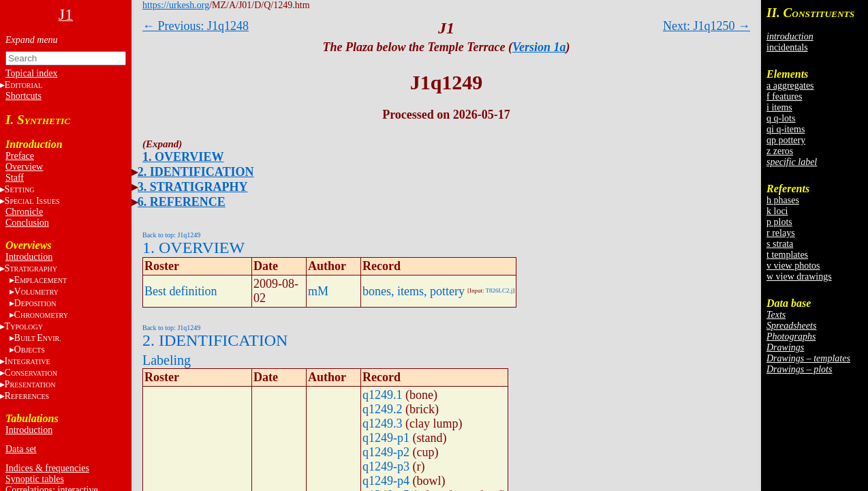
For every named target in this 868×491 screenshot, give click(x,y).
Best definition (181, 291)
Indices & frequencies (47, 468)
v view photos (793, 266)
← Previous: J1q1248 (196, 26)
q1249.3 (383, 423)
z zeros (780, 151)
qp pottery (786, 140)
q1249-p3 (386, 466)
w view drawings (799, 277)
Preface (20, 156)
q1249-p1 (386, 438)
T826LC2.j (499, 291)
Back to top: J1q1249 (171, 235)
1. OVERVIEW (183, 157)
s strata (780, 244)
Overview (24, 167)
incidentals (787, 47)
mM (318, 291)
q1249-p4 (386, 481)
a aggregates (790, 86)
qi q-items (786, 129)
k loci (777, 211)
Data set (21, 449)
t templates (787, 255)
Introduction (29, 257)
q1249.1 (383, 395)
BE (38, 338)
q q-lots (781, 118)
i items (779, 107)
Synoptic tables (35, 479)
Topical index (31, 73)
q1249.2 (383, 409)
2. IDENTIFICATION (196, 172)
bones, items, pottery (414, 291)
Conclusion (27, 223)
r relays (781, 233)
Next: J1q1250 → (707, 26)
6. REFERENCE (182, 202)
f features (784, 96)
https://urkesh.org (176, 5)
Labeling (167, 360)
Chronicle (24, 212)
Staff (15, 178)
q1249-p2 (386, 452)
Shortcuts (24, 96)
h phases (783, 200)
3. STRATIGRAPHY (193, 187)
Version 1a (539, 47)
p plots (779, 222)
